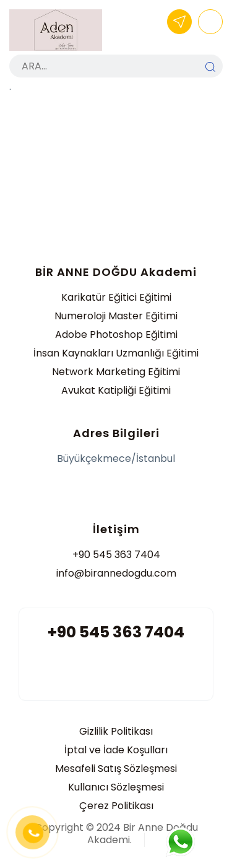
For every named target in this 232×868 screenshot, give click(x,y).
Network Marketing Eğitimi (116, 372)
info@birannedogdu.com (116, 573)
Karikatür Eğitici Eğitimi (116, 297)
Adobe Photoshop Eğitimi (116, 334)
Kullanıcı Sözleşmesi (116, 787)
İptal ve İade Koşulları (116, 750)
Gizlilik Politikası (116, 731)
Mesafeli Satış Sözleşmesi (116, 768)
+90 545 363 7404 (116, 555)
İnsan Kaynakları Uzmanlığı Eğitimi (116, 353)
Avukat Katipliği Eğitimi (116, 390)
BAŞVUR (179, 22)
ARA (210, 67)
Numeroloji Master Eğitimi (116, 316)
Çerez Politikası (116, 806)
